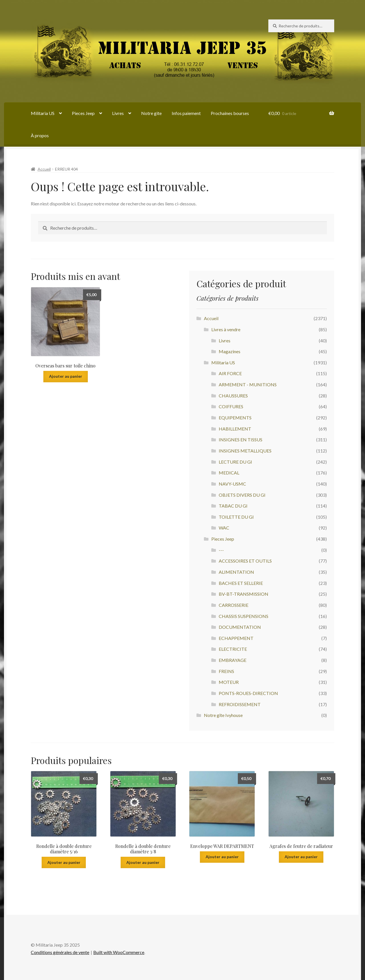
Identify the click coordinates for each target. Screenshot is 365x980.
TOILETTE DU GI (236, 517)
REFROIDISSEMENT (240, 704)
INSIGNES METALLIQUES (245, 451)
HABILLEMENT (235, 429)
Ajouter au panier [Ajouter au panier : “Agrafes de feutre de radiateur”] (301, 857)
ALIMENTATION (236, 572)
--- (221, 550)
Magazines (230, 351)
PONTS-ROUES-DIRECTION (248, 693)
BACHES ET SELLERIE (241, 583)
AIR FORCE (230, 373)
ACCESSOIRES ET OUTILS (245, 561)
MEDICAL (229, 473)
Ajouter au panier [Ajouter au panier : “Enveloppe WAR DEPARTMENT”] (222, 857)
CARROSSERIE (234, 605)
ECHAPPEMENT (236, 638)
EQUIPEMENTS (235, 418)
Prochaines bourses (230, 113)
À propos (40, 135)
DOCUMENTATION (240, 627)
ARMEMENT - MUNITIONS (248, 384)
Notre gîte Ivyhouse (223, 715)
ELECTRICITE (233, 649)
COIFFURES (231, 406)
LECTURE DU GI (235, 462)
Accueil (44, 169)
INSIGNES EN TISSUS (241, 440)
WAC (224, 528)
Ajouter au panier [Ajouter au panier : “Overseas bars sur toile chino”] (66, 376)
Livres (118, 113)
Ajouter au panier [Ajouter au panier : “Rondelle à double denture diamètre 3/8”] (143, 862)
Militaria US (43, 113)
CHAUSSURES (233, 396)
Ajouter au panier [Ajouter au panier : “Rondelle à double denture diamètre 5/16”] (64, 862)
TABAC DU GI (233, 506)
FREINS (226, 671)
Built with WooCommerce (119, 952)
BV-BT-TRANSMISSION (244, 594)
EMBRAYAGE (233, 660)
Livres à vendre (226, 329)
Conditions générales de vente (60, 952)
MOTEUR (229, 682)
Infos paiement (186, 113)
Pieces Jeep (83, 113)
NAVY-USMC (232, 484)
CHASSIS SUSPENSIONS (244, 616)
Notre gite (151, 113)
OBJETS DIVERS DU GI (242, 495)
